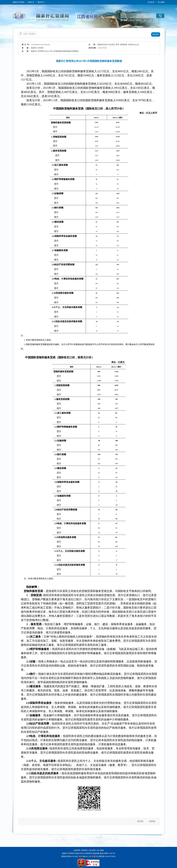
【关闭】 (152, 821)
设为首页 (151, 2)
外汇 (145, 20)
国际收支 (139, 20)
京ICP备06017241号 (86, 856)
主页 (25, 34)
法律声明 (77, 850)
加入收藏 (161, 2)
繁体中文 (41, 2)
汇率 (150, 20)
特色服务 (32, 34)
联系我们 (85, 850)
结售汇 (132, 20)
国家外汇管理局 (19, 2)
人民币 (156, 20)
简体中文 (31, 2)
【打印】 (140, 821)
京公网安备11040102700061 (106, 856)
